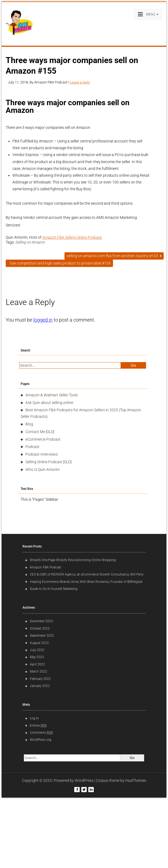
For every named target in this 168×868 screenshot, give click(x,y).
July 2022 (37, 650)
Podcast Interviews (42, 454)
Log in (34, 718)
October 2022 (40, 629)
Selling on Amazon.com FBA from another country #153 (114, 256)
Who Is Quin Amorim (43, 469)
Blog (29, 424)
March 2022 (38, 671)
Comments (41, 733)
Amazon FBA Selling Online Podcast (72, 237)
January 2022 (40, 686)
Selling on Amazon (30, 242)
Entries (38, 726)
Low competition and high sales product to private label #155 (59, 263)
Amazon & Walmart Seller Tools (52, 395)
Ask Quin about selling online (49, 403)
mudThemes (136, 780)
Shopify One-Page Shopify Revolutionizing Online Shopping (73, 560)
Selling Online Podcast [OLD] (49, 462)
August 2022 (39, 643)
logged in (43, 320)
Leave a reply (80, 82)
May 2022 (37, 657)
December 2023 (41, 621)
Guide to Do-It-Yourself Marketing (54, 589)
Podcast (33, 447)
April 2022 (37, 664)
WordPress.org (41, 740)
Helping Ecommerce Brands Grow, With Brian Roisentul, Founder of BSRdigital (86, 582)
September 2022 (42, 636)
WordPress (84, 780)
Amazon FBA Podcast (46, 567)
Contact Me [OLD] (40, 432)
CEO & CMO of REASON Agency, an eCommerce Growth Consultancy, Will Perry (87, 574)
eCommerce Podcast (43, 439)
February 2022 (40, 679)
